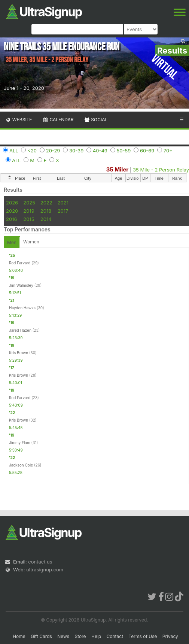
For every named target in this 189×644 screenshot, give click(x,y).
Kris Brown (19, 353)
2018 (46, 211)
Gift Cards (41, 636)
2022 (46, 203)
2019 (29, 211)
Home (19, 636)
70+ (168, 151)
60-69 (147, 151)
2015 (29, 219)
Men (12, 242)
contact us (40, 562)
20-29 (53, 151)
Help (96, 636)
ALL (14, 151)
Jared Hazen (20, 330)
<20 (32, 151)
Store (80, 636)
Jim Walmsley (21, 285)
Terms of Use (143, 636)
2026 (12, 203)
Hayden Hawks (22, 308)
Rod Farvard (20, 263)
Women (31, 242)
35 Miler (118, 169)
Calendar (58, 120)
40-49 (100, 151)
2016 (11, 219)
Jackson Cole (21, 465)
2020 (12, 211)
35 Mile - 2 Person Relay (161, 170)
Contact (115, 636)
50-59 (124, 151)
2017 (63, 211)
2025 (29, 203)
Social (96, 120)
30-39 (76, 151)
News (63, 636)
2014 (46, 219)
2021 (63, 203)
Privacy (170, 636)
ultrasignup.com (45, 569)
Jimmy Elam (20, 443)
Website (19, 120)
